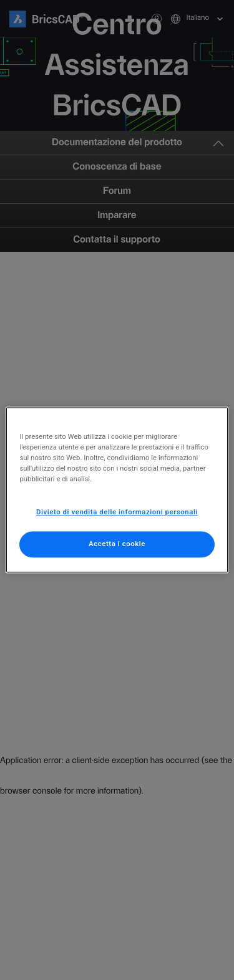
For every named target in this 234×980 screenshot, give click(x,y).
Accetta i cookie (117, 544)
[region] (117, 490)
